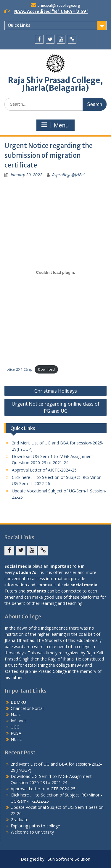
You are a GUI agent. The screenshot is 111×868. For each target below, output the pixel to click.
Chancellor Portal (27, 708)
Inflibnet (18, 721)
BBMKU (18, 702)
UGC (15, 727)
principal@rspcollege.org (59, 5)
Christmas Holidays (56, 391)
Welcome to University (32, 832)
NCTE (16, 739)
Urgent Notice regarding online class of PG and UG (55, 407)
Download (46, 369)
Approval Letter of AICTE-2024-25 (44, 470)
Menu (55, 125)
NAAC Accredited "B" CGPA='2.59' (51, 11)
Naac (16, 715)
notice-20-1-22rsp (18, 369)
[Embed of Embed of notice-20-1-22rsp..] (55, 272)
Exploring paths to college (35, 826)
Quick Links (19, 25)
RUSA (16, 733)
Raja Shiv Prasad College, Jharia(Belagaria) (55, 84)
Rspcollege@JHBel (68, 175)
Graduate (20, 820)
